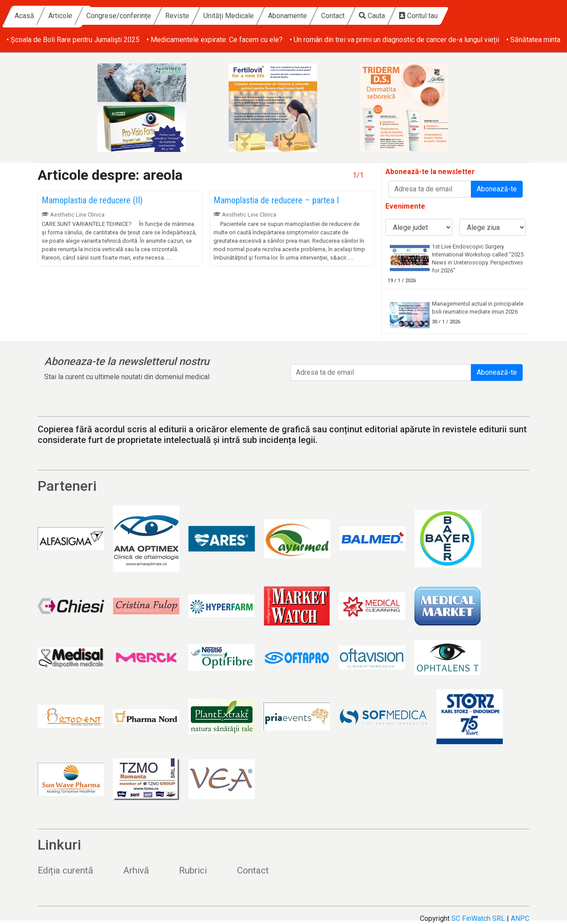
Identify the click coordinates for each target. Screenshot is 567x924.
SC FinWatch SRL (478, 918)
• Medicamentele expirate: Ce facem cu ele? (215, 40)
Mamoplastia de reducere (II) (92, 200)
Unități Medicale (313, 16)
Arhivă (136, 870)
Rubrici (193, 870)
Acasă (109, 16)
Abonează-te (497, 189)
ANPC (520, 918)
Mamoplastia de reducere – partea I (276, 200)
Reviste (261, 16)
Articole (144, 16)
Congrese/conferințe (203, 16)
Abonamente (372, 16)
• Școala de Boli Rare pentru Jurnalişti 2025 (73, 40)
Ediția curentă (65, 870)
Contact (417, 16)
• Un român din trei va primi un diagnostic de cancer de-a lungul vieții (394, 40)
